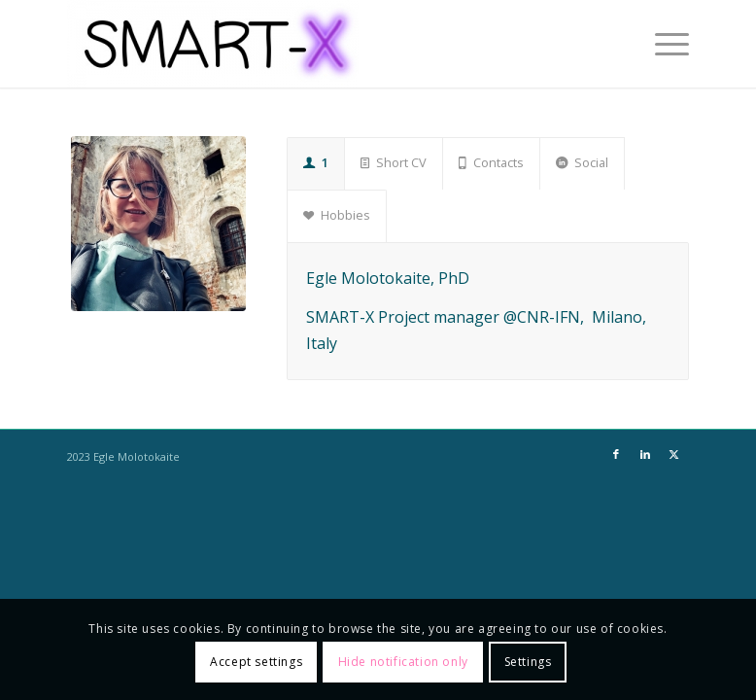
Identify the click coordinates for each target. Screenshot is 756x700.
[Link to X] (674, 454)
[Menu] (662, 44)
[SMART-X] (213, 44)
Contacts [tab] (491, 162)
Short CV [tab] (394, 162)
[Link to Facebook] (616, 454)
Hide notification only (403, 662)
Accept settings (256, 662)
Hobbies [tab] (337, 215)
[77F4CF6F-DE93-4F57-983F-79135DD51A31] (158, 224)
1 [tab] (316, 162)
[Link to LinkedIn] (645, 454)
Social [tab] (582, 162)
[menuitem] (662, 44)
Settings (528, 662)
